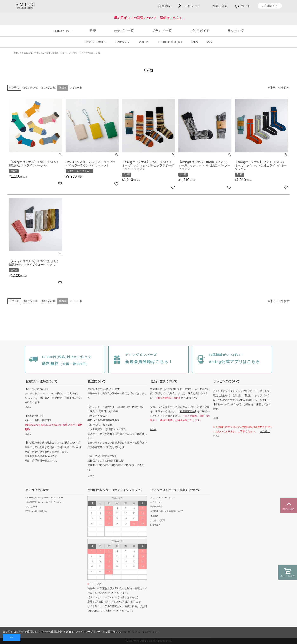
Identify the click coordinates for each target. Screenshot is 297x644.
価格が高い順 (48, 88)
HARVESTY (123, 42)
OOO (210, 42)
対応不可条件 (187, 411)
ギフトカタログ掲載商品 (36, 511)
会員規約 (154, 516)
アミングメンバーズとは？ (163, 498)
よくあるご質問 (157, 521)
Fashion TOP (62, 31)
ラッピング (236, 31)
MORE (28, 407)
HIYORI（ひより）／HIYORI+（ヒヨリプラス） (73, 53)
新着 (93, 31)
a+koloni (144, 42)
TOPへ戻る (289, 506)
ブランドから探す (42, 53)
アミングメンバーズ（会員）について (176, 490)
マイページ (155, 502)
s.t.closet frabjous (170, 42)
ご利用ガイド (270, 6)
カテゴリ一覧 (124, 31)
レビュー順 (76, 88)
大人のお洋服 (26, 53)
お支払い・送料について (41, 381)
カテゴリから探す (37, 490)
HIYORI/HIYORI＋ (95, 42)
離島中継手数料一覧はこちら (41, 461)
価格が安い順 (30, 88)
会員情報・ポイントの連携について (167, 511)
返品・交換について (164, 381)
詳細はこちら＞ (171, 18)
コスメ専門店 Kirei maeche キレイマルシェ (44, 502)
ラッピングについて (227, 381)
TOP (16, 53)
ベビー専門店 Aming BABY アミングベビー (44, 498)
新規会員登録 (156, 507)
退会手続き (155, 525)
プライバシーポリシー (88, 632)
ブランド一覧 (162, 31)
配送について (97, 381)
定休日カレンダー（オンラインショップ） (116, 490)
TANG (194, 42)
